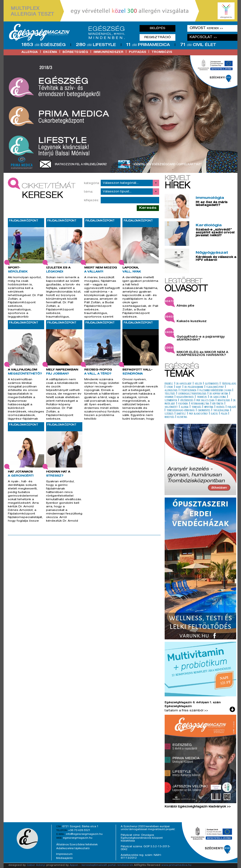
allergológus (171, 391)
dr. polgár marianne (194, 387)
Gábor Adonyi (36, 865)
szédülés (169, 414)
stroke (170, 387)
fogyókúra (183, 404)
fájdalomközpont (215, 387)
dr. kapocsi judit (184, 384)
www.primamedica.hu (176, 865)
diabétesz (181, 414)
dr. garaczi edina (218, 397)
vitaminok (169, 397)
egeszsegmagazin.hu (78, 838)
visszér (198, 384)
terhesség (196, 407)
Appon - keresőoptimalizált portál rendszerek (101, 865)
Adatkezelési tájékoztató (73, 848)
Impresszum (64, 854)
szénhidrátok (171, 401)
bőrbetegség (75, 52)
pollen (224, 414)
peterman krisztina (200, 404)
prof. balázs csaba (205, 401)
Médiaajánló (64, 858)
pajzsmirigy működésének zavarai (215, 391)
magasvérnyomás (185, 397)
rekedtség (169, 417)
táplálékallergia (221, 411)
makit (179, 387)
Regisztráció (158, 37)
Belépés (158, 28)
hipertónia (209, 407)
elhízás (214, 414)
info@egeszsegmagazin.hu (84, 834)
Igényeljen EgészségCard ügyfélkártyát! (168, 164)
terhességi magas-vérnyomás (181, 411)
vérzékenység (187, 401)
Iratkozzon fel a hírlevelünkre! (81, 164)
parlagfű (232, 407)
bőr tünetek (218, 404)
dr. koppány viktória (219, 394)
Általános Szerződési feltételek (77, 845)
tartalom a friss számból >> (186, 711)
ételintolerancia (189, 391)
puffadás (137, 52)
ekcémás (220, 407)
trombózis (162, 52)
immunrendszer (108, 52)
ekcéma (50, 52)
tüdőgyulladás (229, 384)
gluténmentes (212, 384)
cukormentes (204, 411)
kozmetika (182, 417)
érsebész (169, 384)
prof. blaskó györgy (198, 414)
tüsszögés (170, 394)
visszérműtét (171, 407)
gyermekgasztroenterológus (192, 394)
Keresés (148, 208)
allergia (30, 52)
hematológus (224, 401)
